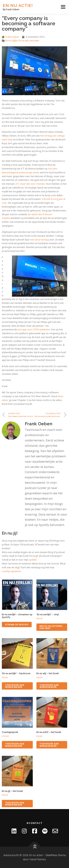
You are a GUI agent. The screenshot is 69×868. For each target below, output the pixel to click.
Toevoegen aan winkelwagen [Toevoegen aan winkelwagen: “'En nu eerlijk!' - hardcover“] (15, 686)
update (33, 560)
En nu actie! (18, 5)
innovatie (34, 41)
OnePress (51, 855)
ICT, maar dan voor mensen (30, 184)
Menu (63, 7)
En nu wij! (23, 41)
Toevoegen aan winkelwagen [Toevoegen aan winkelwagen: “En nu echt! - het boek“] (49, 745)
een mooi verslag (39, 240)
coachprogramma (11, 571)
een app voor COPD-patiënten (34, 330)
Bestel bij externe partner (51, 627)
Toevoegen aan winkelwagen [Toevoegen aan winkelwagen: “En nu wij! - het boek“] (49, 686)
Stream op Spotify (17, 625)
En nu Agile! (11, 41)
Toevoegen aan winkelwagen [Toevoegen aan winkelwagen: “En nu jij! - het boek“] (15, 804)
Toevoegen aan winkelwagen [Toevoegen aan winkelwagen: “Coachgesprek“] (15, 745)
